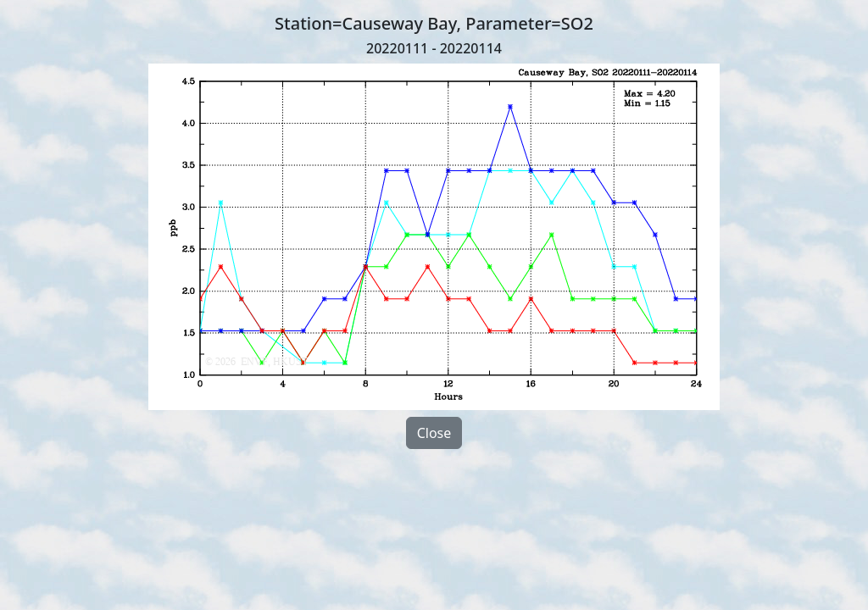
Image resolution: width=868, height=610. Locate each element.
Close (434, 433)
